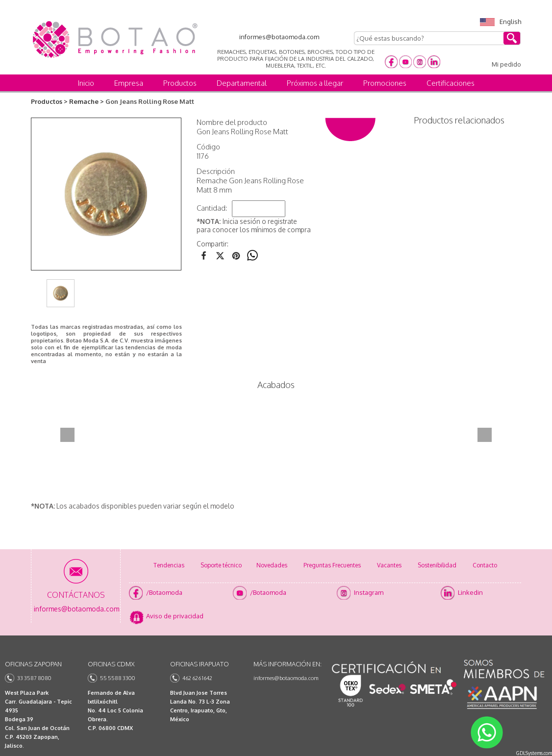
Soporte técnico (221, 565)
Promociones (385, 83)
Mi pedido (506, 64)
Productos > (49, 101)
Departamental (242, 83)
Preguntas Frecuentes (332, 565)
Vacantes (389, 565)
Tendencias (169, 565)
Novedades (272, 565)
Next (485, 435)
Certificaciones (451, 83)
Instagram (369, 592)
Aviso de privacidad (175, 616)
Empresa (129, 83)
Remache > (87, 101)
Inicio (86, 83)
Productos (180, 83)
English (501, 22)
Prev (67, 435)
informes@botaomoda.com (286, 678)
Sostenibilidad (437, 565)
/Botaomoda (164, 592)
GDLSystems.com (534, 753)
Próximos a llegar (315, 83)
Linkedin (470, 592)
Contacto (485, 565)
